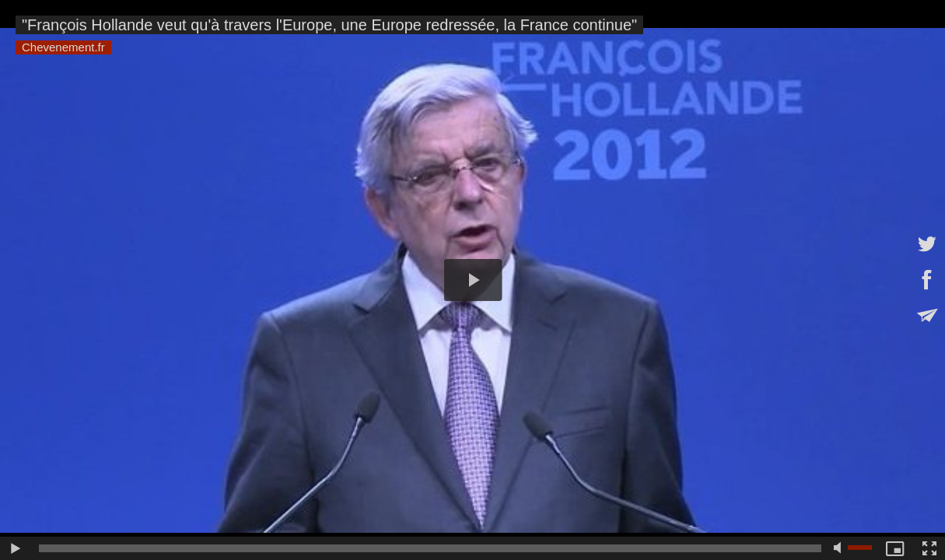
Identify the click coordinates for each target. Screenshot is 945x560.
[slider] (430, 548)
